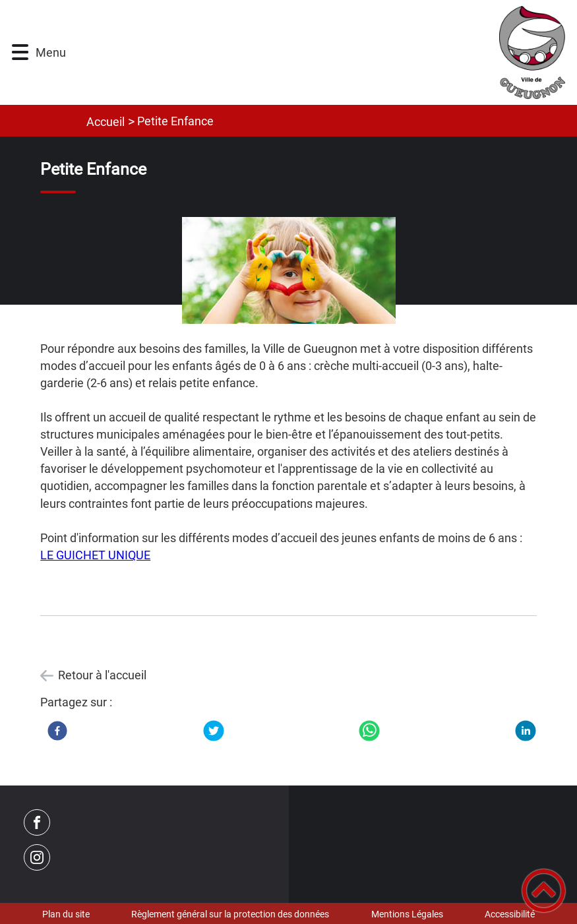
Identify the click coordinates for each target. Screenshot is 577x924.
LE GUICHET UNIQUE (95, 555)
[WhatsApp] (369, 731)
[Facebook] (57, 731)
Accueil (106, 122)
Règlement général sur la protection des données (230, 914)
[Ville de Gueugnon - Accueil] (324, 52)
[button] (20, 52)
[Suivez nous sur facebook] (37, 822)
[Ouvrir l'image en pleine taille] (288, 271)
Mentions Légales (407, 914)
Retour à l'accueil (102, 675)
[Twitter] (214, 731)
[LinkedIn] (526, 731)
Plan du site (66, 914)
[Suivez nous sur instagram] (37, 857)
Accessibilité (510, 914)
